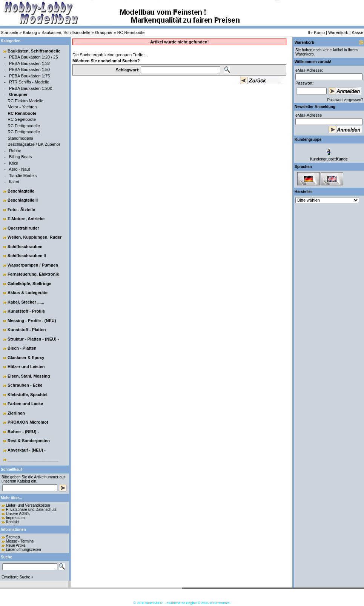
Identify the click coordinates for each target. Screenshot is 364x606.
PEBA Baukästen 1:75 (29, 76)
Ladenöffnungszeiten (24, 550)
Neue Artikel (16, 545)
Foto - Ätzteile (21, 210)
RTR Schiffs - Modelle (29, 82)
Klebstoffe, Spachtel (28, 395)
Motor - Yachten (22, 107)
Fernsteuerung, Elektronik (33, 274)
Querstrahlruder (23, 228)
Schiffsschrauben (25, 247)
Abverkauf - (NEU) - (27, 450)
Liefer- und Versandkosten (28, 505)
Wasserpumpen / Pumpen (33, 265)
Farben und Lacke (25, 404)
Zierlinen (16, 413)
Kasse (357, 32)
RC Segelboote (22, 119)
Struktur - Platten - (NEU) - (33, 339)
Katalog (30, 32)
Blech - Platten (22, 348)
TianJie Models (23, 176)
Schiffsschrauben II (27, 256)
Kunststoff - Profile (26, 311)
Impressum (15, 518)
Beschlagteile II (23, 200)
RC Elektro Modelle (25, 101)
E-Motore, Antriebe (26, 219)
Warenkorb (338, 32)
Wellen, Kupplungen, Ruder (35, 237)
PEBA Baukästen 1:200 (31, 88)
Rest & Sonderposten (29, 441)
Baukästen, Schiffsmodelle (66, 32)
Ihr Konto (316, 32)
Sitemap (13, 537)
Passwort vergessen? (345, 100)
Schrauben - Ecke (25, 385)
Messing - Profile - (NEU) (32, 321)
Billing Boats (21, 157)
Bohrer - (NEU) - (23, 432)
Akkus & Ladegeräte (28, 293)
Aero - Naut (19, 169)
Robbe (15, 151)
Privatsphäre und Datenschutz (31, 510)
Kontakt (12, 522)
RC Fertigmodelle (24, 126)
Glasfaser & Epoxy (26, 358)
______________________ (33, 459)
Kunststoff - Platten (27, 330)
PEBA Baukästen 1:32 (29, 63)
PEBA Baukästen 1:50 (29, 69)
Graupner (104, 32)
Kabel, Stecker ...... (26, 302)
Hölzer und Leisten (26, 367)
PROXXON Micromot (28, 422)
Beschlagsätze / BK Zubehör (34, 144)
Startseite (9, 32)
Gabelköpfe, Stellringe (29, 284)
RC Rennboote (131, 32)
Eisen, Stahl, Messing (29, 376)
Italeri (14, 182)
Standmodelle (20, 138)
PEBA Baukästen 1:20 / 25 (34, 57)
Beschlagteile (21, 191)
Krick (14, 163)
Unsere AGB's (18, 514)
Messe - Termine (20, 541)
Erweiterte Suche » (18, 577)
